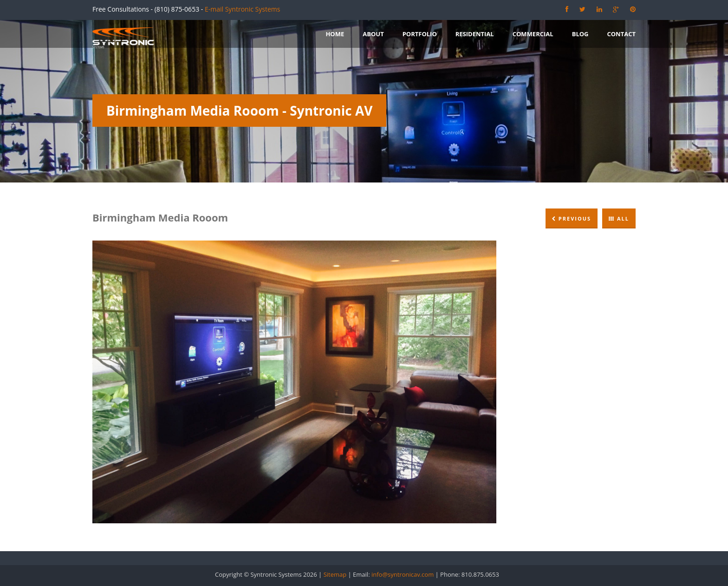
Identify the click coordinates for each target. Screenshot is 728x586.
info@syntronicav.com (403, 574)
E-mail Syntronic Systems (242, 9)
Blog (580, 34)
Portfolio (420, 34)
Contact (621, 34)
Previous (572, 218)
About (373, 34)
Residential (475, 34)
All (619, 218)
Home (335, 34)
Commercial (533, 34)
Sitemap (335, 574)
